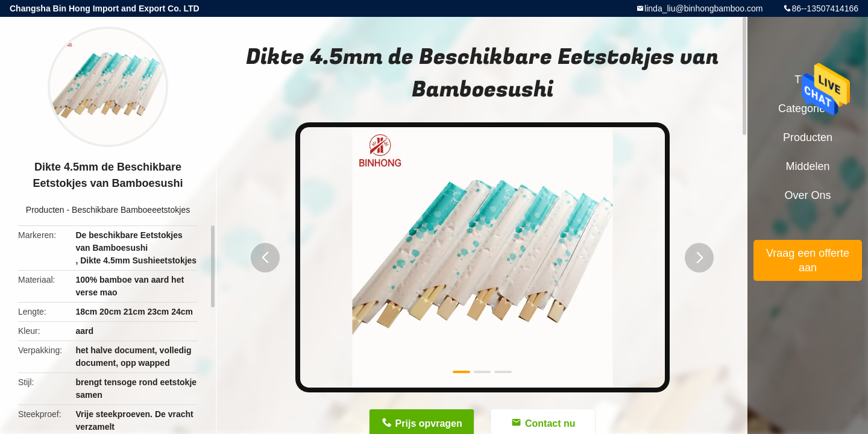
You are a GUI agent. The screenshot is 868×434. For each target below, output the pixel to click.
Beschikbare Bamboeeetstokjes (131, 210)
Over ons (807, 195)
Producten (45, 210)
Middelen (807, 166)
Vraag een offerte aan (808, 260)
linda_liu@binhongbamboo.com (703, 8)
